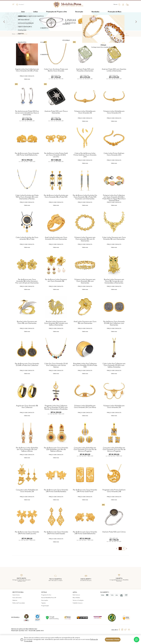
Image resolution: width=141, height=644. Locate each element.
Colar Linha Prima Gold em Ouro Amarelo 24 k (114, 154)
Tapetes (44, 603)
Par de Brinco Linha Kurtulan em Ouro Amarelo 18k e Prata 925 (56, 196)
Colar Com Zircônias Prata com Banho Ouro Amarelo (56, 70)
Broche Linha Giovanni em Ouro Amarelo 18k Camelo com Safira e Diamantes (56, 323)
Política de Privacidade (19, 603)
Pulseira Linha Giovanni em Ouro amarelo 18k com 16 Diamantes (85, 239)
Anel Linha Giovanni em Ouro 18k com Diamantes (85, 322)
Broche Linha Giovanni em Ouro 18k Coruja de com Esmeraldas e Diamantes (114, 281)
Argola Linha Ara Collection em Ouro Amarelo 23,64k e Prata (27, 70)
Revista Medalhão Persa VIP (49, 598)
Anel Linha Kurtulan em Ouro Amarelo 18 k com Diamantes (56, 238)
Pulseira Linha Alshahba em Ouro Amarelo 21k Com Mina (85, 407)
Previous (4, 22)
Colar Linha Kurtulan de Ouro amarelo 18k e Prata (27, 238)
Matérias (15, 600)
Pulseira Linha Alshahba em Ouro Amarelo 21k (85, 112)
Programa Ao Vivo (46, 595)
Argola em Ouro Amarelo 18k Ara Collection (27, 407)
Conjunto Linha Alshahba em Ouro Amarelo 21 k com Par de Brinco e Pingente (85, 449)
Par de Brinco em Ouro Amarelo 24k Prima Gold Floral (85, 491)
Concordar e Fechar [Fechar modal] (113, 640)
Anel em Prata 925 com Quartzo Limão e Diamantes (114, 70)
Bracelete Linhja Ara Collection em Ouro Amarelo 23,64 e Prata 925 (85, 365)
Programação (45, 606)
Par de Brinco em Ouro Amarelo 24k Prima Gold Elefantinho (27, 154)
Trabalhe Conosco (78, 603)
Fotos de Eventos (17, 598)
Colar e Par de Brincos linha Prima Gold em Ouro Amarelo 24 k (85, 155)
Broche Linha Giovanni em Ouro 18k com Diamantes (27, 322)
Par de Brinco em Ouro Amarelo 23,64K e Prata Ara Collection (27, 365)
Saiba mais (27, 79)
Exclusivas (25, 34)
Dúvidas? (20, 5)
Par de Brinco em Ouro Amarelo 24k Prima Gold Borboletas (56, 491)
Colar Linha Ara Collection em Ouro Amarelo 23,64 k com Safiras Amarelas (114, 365)
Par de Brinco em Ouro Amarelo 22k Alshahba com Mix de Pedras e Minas (56, 449)
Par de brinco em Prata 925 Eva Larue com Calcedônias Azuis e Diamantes (27, 113)
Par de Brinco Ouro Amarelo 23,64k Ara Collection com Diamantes (114, 323)
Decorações (45, 600)
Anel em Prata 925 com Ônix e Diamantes (56, 112)
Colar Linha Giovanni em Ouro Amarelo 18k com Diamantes (114, 238)
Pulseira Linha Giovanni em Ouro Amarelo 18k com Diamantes (85, 281)
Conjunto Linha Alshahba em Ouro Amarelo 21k (27, 491)
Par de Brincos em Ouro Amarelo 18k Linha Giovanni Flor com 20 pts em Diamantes (27, 281)
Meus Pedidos (76, 598)
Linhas (19, 34)
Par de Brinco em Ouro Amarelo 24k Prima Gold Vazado (56, 533)
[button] (121, 34)
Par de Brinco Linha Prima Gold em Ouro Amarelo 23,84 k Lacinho (56, 155)
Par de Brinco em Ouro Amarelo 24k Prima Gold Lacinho (27, 533)
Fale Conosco (76, 595)
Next (137, 22)
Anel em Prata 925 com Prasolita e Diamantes (85, 70)
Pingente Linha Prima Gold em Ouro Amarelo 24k (114, 491)
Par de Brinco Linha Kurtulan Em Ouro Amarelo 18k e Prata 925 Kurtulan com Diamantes (85, 197)
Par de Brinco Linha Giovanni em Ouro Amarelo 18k (56, 280)
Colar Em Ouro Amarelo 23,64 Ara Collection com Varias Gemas (56, 365)
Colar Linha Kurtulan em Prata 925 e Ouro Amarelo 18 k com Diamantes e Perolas (27, 197)
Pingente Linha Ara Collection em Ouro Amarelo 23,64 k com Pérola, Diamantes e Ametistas (56, 407)
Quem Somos (16, 595)
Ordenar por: (108, 34)
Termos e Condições (78, 600)
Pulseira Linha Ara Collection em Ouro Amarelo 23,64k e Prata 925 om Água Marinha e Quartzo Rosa (114, 197)
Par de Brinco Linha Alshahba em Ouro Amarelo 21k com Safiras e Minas (27, 449)
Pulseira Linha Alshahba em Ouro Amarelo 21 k (114, 112)
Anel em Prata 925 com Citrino (114, 532)
